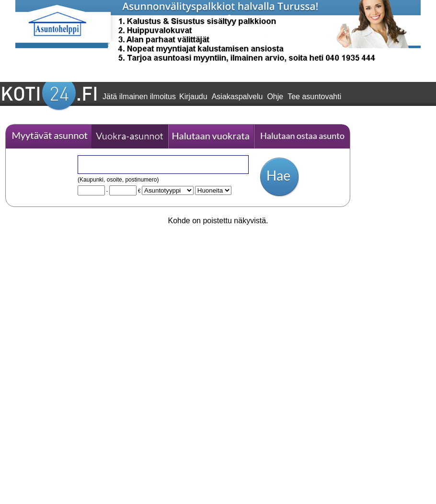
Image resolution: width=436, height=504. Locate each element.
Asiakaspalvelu (237, 97)
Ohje (275, 97)
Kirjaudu (193, 97)
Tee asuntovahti (314, 97)
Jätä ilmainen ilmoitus (139, 97)
